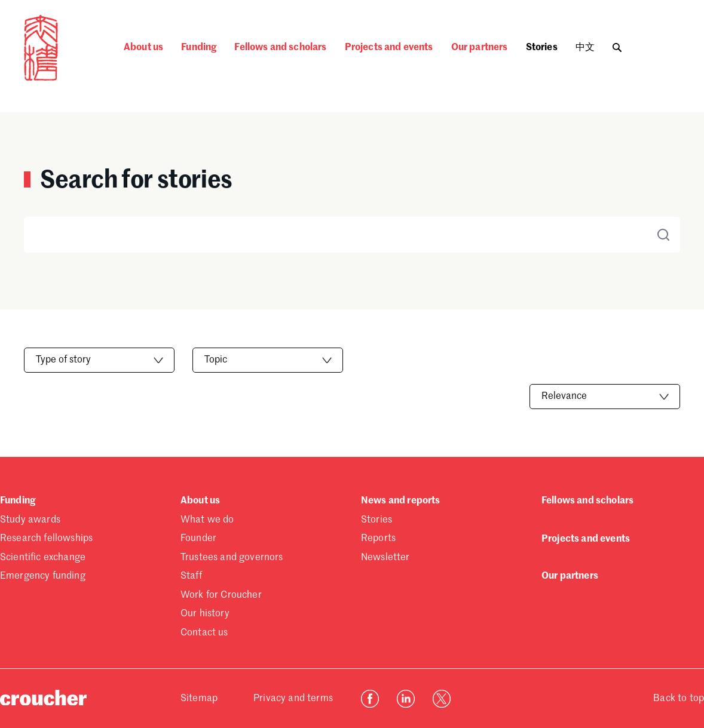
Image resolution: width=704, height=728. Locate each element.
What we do (207, 520)
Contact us (204, 633)
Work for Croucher (221, 595)
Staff (191, 576)
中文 (585, 48)
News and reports (401, 501)
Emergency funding (43, 576)
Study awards (30, 520)
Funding (199, 48)
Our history (205, 614)
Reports (378, 539)
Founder (198, 539)
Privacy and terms (293, 699)
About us (143, 48)
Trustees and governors (232, 558)
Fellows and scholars (280, 48)
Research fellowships (46, 539)
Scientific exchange (43, 558)
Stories (542, 48)
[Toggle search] (617, 44)
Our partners (480, 48)
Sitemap (199, 699)
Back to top (679, 699)
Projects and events (389, 48)
